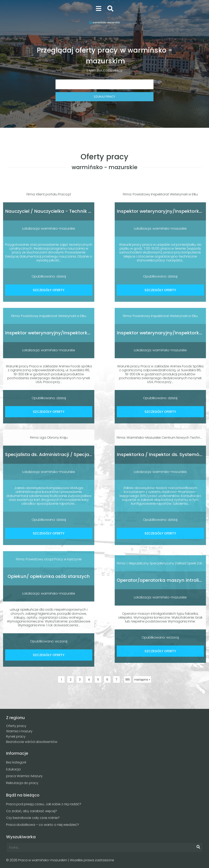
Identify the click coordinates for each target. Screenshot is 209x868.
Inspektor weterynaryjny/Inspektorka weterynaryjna (65, 333)
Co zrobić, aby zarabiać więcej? (32, 811)
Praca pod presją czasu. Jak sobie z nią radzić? (44, 804)
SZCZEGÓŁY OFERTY (49, 290)
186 (128, 680)
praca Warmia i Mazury (24, 776)
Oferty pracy (16, 726)
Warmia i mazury (19, 731)
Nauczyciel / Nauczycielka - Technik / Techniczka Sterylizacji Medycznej (86, 211)
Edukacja (13, 769)
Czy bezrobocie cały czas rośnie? (33, 818)
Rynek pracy (16, 736)
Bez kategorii (16, 762)
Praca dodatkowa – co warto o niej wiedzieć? (43, 825)
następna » (142, 680)
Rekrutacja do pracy (22, 783)
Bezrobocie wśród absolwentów (32, 742)
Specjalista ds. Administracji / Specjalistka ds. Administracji (73, 454)
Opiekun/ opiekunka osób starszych (49, 576)
